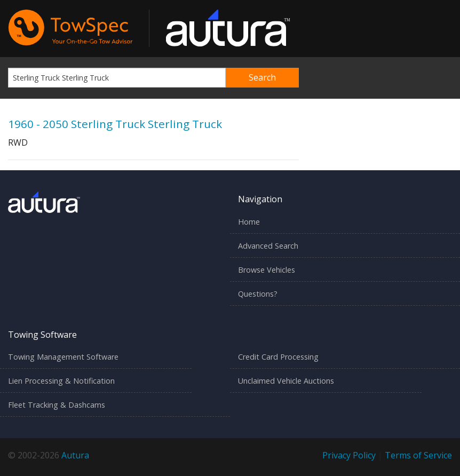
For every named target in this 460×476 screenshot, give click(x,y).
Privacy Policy (349, 455)
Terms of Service (418, 455)
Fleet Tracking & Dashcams (57, 405)
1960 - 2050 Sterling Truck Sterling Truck (115, 124)
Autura (75, 455)
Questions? (258, 294)
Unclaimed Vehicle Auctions (286, 381)
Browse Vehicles (267, 270)
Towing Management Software (63, 357)
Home (249, 222)
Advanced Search (268, 246)
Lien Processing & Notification (61, 381)
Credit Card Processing (278, 357)
